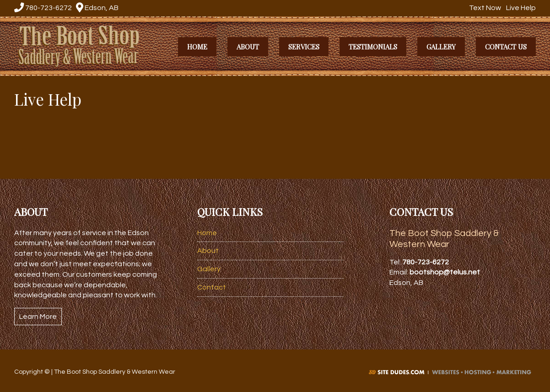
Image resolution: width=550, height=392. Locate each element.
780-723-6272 (43, 8)
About (208, 251)
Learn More (38, 317)
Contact (212, 287)
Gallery (209, 269)
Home (207, 233)
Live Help (520, 8)
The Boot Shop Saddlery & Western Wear (86, 45)
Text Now (484, 8)
